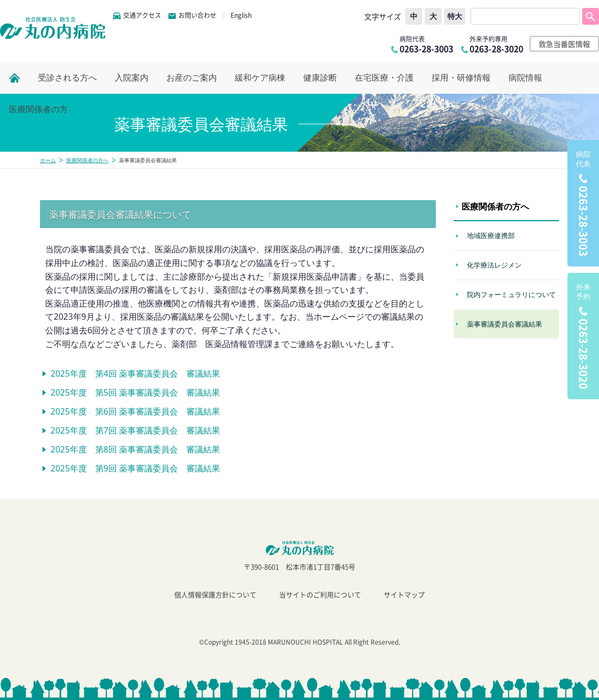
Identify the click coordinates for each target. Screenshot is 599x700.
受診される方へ (67, 78)
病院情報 (525, 78)
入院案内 (132, 78)
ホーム (48, 160)
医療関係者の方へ (87, 160)
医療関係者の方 (38, 109)
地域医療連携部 (491, 235)
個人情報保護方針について (215, 594)
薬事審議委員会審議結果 (505, 324)
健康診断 (320, 78)
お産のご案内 (192, 78)
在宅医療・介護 (384, 78)
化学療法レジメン (494, 265)
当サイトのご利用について (320, 594)
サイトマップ (404, 594)
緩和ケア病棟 (260, 78)
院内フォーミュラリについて (511, 294)
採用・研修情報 (461, 78)
